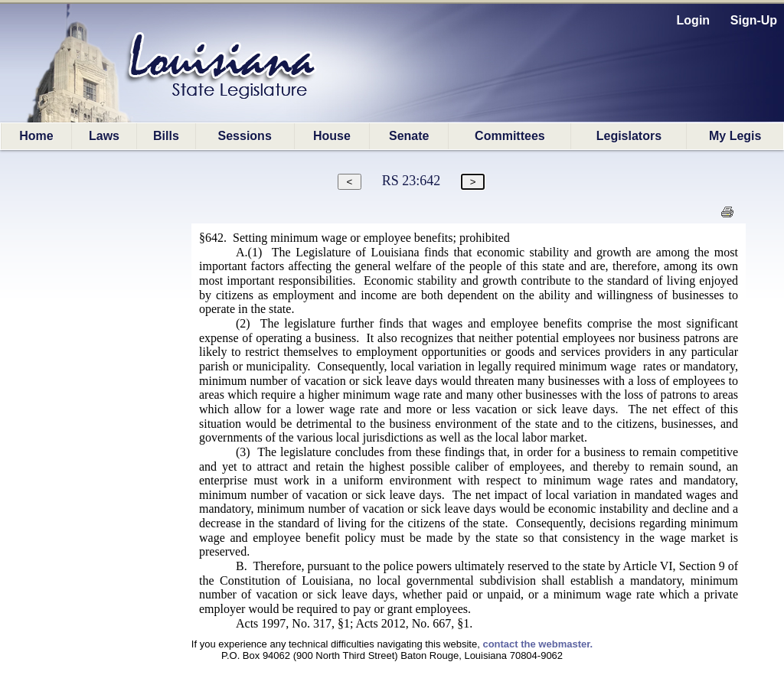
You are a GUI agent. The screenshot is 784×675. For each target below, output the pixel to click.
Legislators (629, 136)
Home (36, 136)
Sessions (245, 136)
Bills (166, 136)
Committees (510, 136)
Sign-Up (754, 20)
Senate (409, 136)
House (332, 136)
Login (694, 20)
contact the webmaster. (537, 644)
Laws (104, 136)
